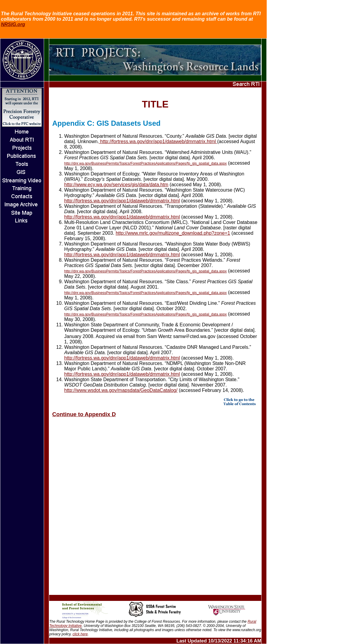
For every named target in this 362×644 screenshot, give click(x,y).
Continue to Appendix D (84, 414)
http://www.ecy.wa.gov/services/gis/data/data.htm (116, 185)
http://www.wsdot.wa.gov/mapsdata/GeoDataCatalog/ (121, 390)
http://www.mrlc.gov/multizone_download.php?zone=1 (173, 233)
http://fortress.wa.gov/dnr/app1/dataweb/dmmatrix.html (158, 141)
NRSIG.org (13, 24)
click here (80, 634)
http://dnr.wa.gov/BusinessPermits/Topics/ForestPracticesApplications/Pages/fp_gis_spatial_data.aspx (145, 163)
